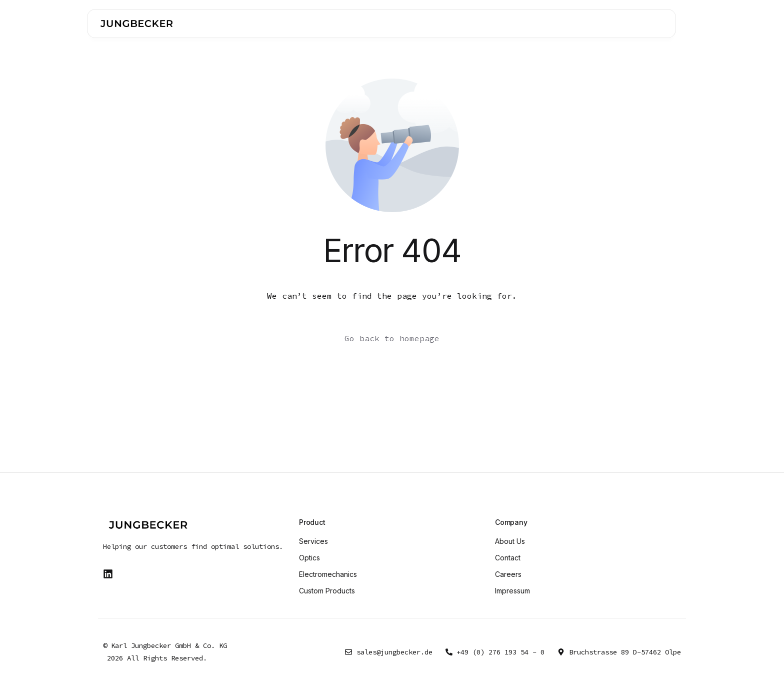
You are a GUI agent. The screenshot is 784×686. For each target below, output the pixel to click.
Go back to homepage (392, 338)
